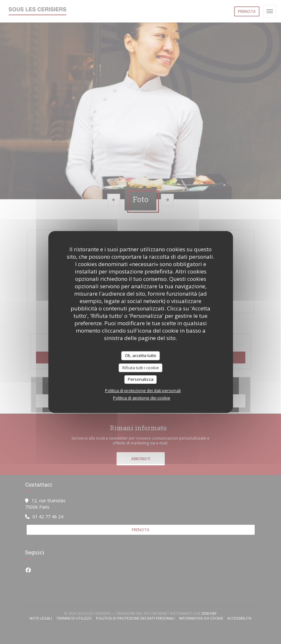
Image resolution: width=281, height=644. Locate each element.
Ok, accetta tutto (141, 355)
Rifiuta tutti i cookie (141, 368)
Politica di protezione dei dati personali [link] (143, 390)
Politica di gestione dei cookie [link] (142, 398)
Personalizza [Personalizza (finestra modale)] (141, 379)
